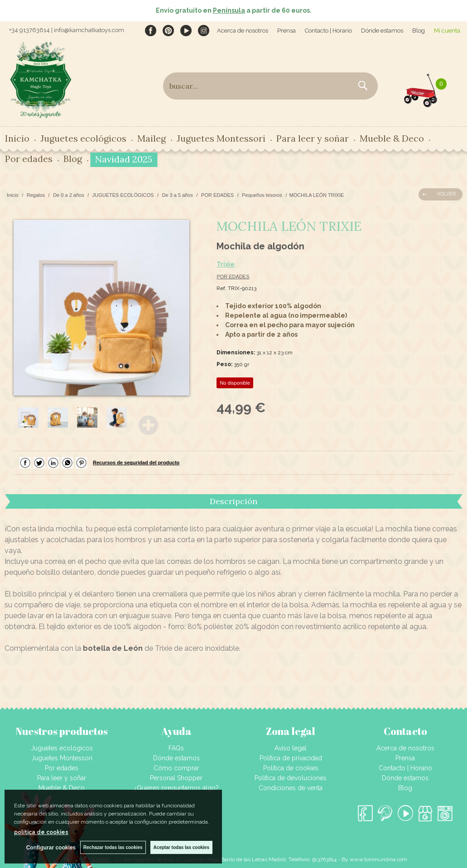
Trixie (226, 264)
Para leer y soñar (313, 138)
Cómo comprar (176, 768)
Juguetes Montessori (221, 138)
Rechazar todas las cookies (113, 847)
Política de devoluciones (291, 778)
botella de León (113, 648)
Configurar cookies (51, 848)
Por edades (29, 159)
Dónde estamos (382, 31)
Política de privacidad (291, 758)
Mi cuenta (447, 31)
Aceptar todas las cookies (181, 847)
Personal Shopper (176, 778)
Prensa (286, 31)
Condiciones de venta (291, 788)
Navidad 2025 (124, 159)
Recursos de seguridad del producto (136, 463)
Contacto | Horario (328, 31)
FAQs (176, 748)
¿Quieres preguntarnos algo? (176, 788)
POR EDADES (233, 277)
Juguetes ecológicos (83, 138)
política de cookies (41, 832)
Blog (419, 31)
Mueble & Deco (392, 138)
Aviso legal (291, 748)
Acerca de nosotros (243, 31)
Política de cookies (291, 768)
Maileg (152, 138)
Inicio (17, 138)
